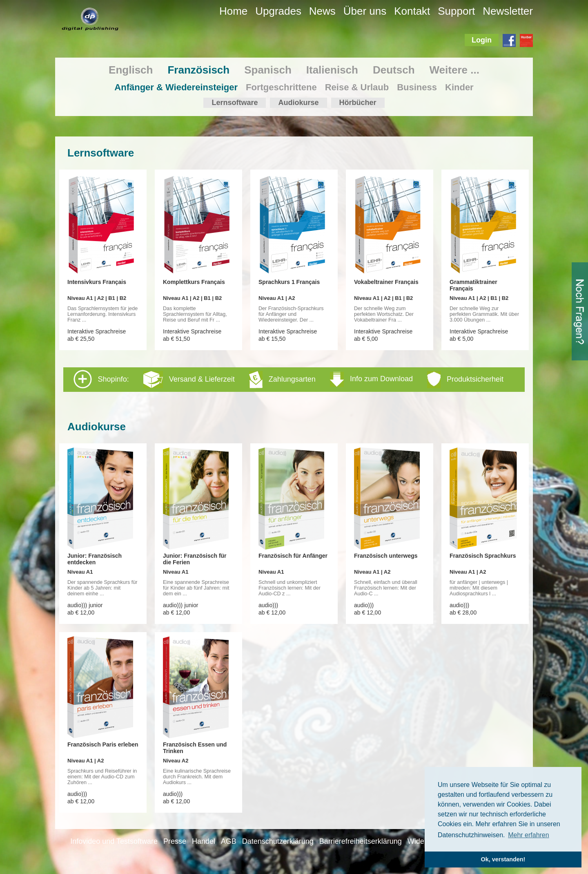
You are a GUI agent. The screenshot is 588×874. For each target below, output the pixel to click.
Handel (204, 841)
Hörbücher (358, 103)
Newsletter (508, 11)
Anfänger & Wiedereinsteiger (176, 87)
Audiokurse (298, 103)
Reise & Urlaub (357, 87)
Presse (175, 841)
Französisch (198, 70)
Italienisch (332, 70)
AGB (229, 841)
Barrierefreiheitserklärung (361, 841)
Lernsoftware (235, 103)
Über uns (365, 11)
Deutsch (394, 70)
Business (417, 87)
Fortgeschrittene (281, 87)
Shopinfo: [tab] (288, 379)
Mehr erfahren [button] (529, 835)
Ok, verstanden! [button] (503, 859)
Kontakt (412, 11)
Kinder (459, 87)
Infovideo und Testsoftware (114, 841)
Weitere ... (454, 70)
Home (233, 11)
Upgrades (278, 11)
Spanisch (268, 70)
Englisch (131, 70)
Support (456, 11)
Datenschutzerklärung (278, 841)
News (322, 11)
